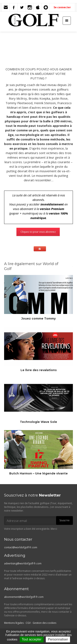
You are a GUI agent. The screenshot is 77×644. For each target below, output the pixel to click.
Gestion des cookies (44, 623)
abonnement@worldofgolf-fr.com (24, 597)
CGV (28, 623)
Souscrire (64, 520)
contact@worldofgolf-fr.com (21, 547)
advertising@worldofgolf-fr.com (23, 563)
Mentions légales (14, 623)
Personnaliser (58, 639)
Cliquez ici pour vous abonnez (38, 232)
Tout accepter (32, 639)
